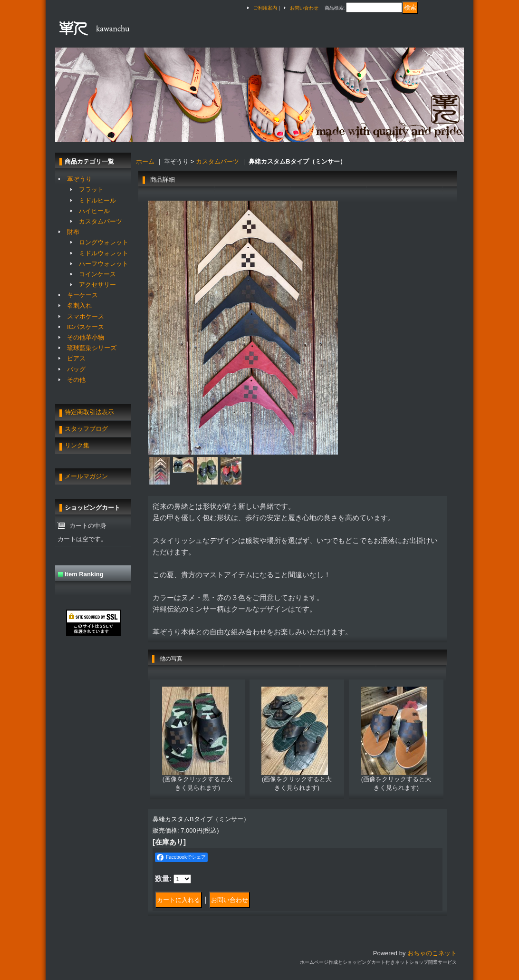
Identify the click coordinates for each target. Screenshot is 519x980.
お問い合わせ (304, 8)
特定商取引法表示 (89, 412)
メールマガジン (86, 476)
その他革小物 (86, 337)
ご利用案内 (265, 8)
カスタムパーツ (101, 221)
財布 (73, 232)
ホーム (145, 161)
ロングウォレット (104, 242)
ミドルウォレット (104, 253)
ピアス (76, 358)
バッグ (76, 369)
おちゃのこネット (432, 953)
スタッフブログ (86, 429)
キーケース (82, 295)
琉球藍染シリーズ (92, 348)
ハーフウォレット (104, 264)
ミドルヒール (97, 200)
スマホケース (86, 316)
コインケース (97, 274)
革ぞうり (79, 179)
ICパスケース (86, 327)
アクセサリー (97, 285)
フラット (91, 189)
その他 (76, 380)
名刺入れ (79, 306)
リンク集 (77, 445)
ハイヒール (94, 211)
